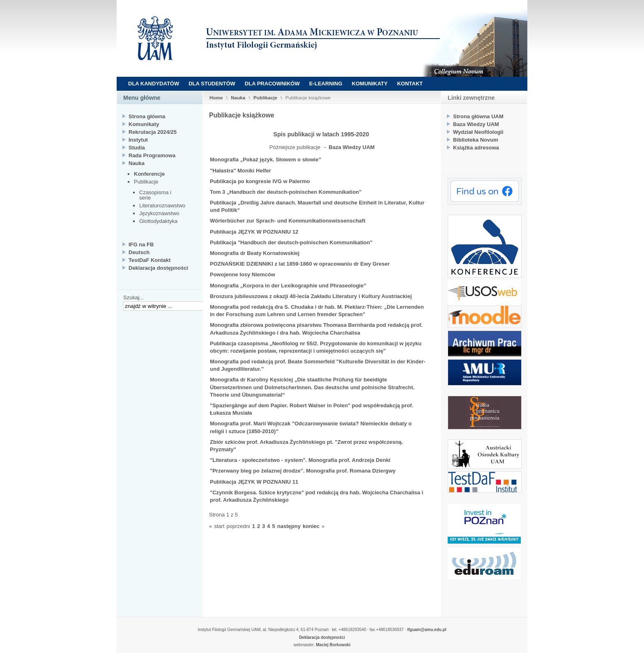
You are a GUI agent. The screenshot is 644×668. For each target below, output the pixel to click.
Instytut (138, 140)
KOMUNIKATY (370, 84)
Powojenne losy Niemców (243, 274)
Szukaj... (133, 297)
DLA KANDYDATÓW (154, 84)
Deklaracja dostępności (158, 268)
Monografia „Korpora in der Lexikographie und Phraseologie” (288, 286)
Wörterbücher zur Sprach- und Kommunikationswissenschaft (288, 221)
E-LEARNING (326, 84)
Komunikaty (144, 124)
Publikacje (265, 98)
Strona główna (147, 116)
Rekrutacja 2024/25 (153, 132)
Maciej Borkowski (333, 645)
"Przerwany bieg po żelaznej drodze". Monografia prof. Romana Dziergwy (303, 471)
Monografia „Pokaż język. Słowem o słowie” (266, 160)
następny (289, 526)
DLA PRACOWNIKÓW (272, 84)
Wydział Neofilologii (478, 132)
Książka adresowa (476, 148)
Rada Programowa (152, 155)
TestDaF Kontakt (149, 260)
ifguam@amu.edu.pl (427, 630)
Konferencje (149, 174)
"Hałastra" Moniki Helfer (240, 171)
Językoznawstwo (159, 213)
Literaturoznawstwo (162, 205)
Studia (137, 148)
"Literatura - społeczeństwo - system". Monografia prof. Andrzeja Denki (300, 460)
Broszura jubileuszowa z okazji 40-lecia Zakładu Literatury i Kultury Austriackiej (311, 296)
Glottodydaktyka (158, 221)
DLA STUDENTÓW (212, 84)
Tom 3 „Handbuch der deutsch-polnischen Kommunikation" (286, 192)
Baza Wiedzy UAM (352, 147)
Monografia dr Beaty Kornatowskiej (255, 253)
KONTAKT (410, 84)
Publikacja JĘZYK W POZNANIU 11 (254, 482)
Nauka (238, 98)
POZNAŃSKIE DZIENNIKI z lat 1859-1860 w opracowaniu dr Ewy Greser (300, 264)
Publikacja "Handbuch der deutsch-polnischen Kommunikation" (291, 242)
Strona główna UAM (478, 116)
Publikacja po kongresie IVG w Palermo (260, 181)
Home (216, 98)
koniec (311, 526)
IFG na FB (141, 244)
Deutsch (139, 252)
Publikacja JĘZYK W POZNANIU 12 (254, 232)
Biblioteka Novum (476, 140)
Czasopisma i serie (155, 195)
